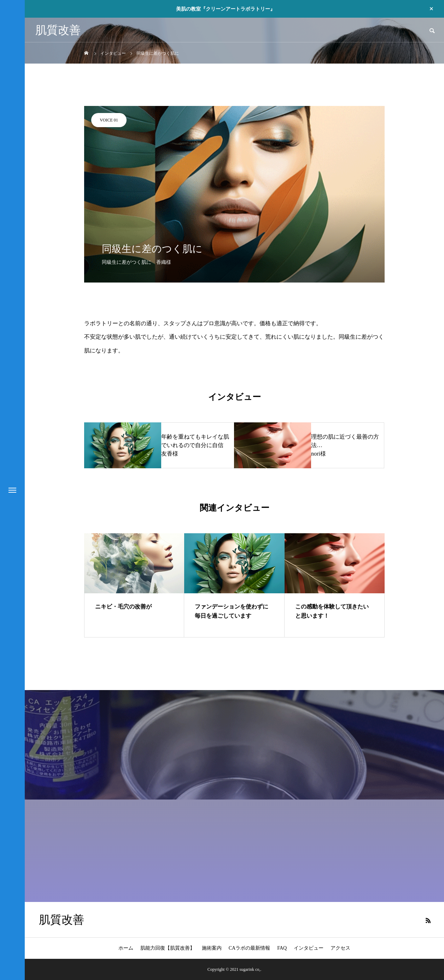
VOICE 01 (109, 120)
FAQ (282, 948)
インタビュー (309, 948)
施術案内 (212, 948)
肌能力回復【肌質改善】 (168, 948)
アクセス (340, 948)
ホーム (126, 948)
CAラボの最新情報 (249, 948)
